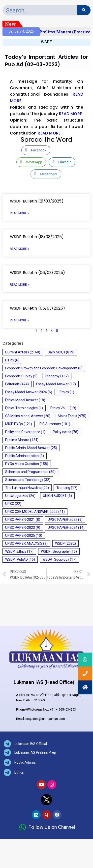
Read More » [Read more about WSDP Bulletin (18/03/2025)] (19, 249)
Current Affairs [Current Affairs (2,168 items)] (23, 352)
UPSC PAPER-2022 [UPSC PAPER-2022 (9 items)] (65, 520)
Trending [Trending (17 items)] (67, 488)
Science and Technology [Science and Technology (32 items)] (28, 480)
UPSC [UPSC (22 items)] (13, 504)
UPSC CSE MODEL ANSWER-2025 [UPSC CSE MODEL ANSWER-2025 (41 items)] (35, 512)
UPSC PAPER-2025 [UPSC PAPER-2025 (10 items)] (24, 535)
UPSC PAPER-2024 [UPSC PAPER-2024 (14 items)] (66, 528)
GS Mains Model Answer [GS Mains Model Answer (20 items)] (28, 416)
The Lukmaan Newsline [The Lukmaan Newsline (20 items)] (27, 488)
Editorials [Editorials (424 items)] (17, 384)
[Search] (84, 10)
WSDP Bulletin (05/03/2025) (37, 308)
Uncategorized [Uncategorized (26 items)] (20, 496)
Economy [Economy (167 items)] (57, 376)
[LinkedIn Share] (62, 162)
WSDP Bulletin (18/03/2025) (37, 237)
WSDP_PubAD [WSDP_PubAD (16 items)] (20, 559)
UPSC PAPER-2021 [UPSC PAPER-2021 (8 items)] (23, 520)
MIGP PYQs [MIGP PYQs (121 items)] (19, 424)
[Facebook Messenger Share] (46, 174)
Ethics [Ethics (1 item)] (67, 392)
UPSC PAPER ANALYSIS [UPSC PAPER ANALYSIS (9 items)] (26, 543)
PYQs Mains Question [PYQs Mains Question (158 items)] (27, 464)
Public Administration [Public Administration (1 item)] (25, 456)
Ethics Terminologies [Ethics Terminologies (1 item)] (24, 408)
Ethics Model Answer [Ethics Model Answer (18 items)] (25, 400)
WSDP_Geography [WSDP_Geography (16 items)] (59, 551)
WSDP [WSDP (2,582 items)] (65, 543)
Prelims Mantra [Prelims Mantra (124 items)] (22, 440)
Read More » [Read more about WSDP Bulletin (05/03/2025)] (19, 320)
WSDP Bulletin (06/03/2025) (37, 273)
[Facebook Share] (36, 150)
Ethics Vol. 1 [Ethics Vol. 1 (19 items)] (63, 408)
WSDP (47, 42)
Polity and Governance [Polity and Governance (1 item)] (25, 432)
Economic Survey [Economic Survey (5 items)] (21, 376)
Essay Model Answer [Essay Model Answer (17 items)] (56, 384)
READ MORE (71, 114)
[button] (85, 687)
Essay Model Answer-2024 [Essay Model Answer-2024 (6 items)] (29, 392)
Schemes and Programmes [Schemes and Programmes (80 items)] (30, 472)
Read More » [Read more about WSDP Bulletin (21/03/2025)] (19, 213)
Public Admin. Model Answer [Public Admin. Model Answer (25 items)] (31, 448)
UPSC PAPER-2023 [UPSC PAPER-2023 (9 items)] (23, 528)
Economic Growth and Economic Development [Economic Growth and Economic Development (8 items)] (44, 368)
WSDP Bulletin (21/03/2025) (37, 201)
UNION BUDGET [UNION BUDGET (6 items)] (57, 496)
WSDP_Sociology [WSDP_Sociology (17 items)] (59, 559)
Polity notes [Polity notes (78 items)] (66, 432)
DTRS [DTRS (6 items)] (12, 360)
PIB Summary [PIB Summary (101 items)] (55, 424)
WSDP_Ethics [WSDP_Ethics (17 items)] (19, 551)
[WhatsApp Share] (31, 162)
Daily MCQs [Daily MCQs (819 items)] (61, 352)
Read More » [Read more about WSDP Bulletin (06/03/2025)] (19, 285)
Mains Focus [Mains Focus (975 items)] (72, 416)
